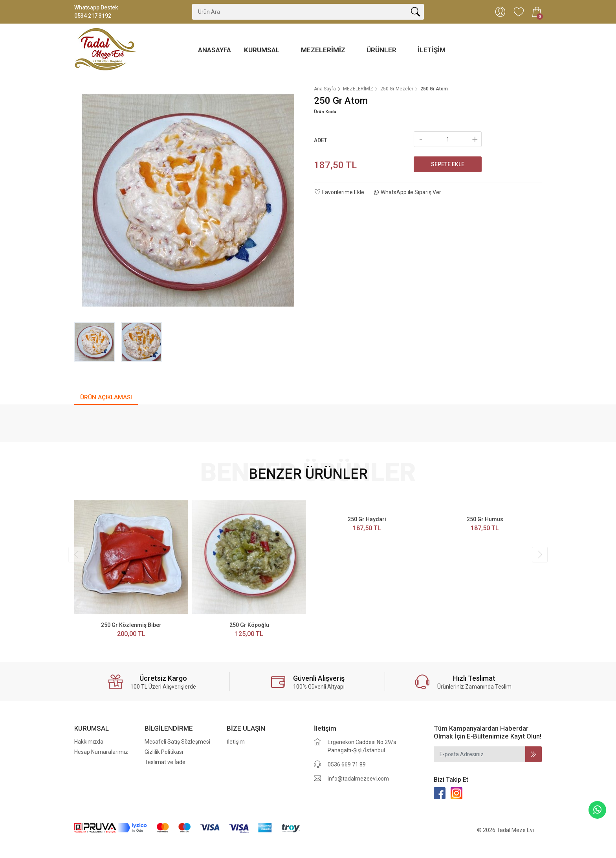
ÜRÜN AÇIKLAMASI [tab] (106, 397)
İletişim (432, 50)
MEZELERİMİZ (324, 50)
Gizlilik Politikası (164, 752)
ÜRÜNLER (382, 50)
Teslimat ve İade (165, 762)
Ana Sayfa (325, 89)
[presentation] (76, 555)
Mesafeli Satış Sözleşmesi (177, 742)
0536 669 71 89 (347, 764)
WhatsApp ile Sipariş (408, 192)
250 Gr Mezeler (397, 89)
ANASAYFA (214, 50)
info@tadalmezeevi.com (358, 779)
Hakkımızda (89, 742)
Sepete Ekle (448, 164)
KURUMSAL (263, 50)
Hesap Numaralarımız (101, 752)
